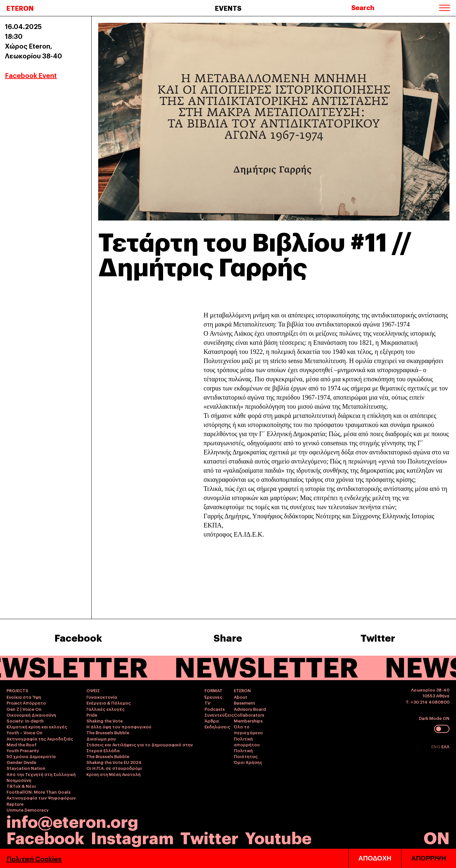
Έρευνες (213, 697)
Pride (92, 715)
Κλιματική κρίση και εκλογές (37, 726)
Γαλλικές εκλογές (106, 709)
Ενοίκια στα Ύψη (24, 697)
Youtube (278, 837)
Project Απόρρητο (26, 703)
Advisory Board (250, 709)
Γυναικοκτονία (102, 697)
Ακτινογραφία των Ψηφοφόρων (41, 798)
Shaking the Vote (105, 721)
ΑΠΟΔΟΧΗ (375, 858)
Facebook (78, 637)
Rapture (15, 804)
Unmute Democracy (28, 810)
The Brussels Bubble (108, 732)
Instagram (132, 837)
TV (207, 703)
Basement (244, 703)
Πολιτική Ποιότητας (246, 753)
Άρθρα (212, 721)
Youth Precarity (23, 750)
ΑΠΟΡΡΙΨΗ (429, 858)
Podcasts (215, 709)
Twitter (378, 637)
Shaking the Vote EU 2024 (114, 762)
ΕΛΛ (445, 746)
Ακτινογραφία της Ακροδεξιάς (40, 739)
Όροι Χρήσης (248, 762)
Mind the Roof (22, 744)
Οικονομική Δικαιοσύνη (31, 715)
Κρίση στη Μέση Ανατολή (114, 774)
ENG (436, 746)
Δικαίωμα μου (101, 739)
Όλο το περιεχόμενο (248, 729)
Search (363, 7)
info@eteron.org (72, 821)
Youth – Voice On (24, 732)
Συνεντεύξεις (219, 715)
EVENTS (228, 8)
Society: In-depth (25, 721)
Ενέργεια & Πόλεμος (109, 703)
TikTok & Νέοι (21, 786)
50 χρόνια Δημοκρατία (31, 756)
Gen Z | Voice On (24, 709)
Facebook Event (31, 75)
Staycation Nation (26, 768)
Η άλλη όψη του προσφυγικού (119, 726)
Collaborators (249, 715)
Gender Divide (21, 762)
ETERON (20, 8)
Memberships (248, 721)
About (241, 697)
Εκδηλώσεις (217, 726)
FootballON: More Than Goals (38, 792)
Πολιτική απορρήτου (247, 741)
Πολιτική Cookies (34, 859)
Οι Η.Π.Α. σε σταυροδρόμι (114, 768)
